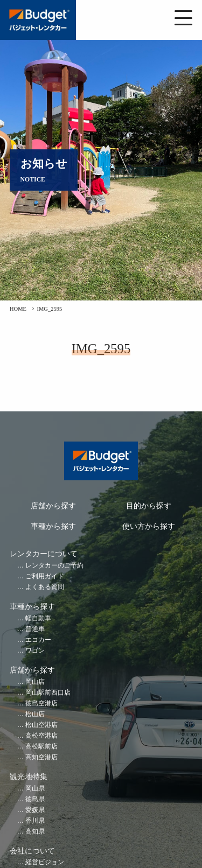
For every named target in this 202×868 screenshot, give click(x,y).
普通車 (35, 629)
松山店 (35, 714)
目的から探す (149, 506)
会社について (32, 851)
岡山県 (35, 789)
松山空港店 (41, 725)
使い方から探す (149, 526)
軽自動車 (38, 618)
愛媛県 (35, 810)
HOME (18, 309)
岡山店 (35, 682)
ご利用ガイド (45, 576)
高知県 (35, 832)
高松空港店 (41, 736)
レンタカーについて (44, 554)
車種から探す (53, 526)
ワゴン (35, 651)
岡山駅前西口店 (48, 693)
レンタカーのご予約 (54, 566)
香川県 (35, 821)
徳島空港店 (41, 703)
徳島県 (35, 799)
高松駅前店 (41, 747)
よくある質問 (45, 587)
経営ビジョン (45, 862)
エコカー (38, 640)
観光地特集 (29, 777)
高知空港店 (41, 757)
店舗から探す (53, 506)
